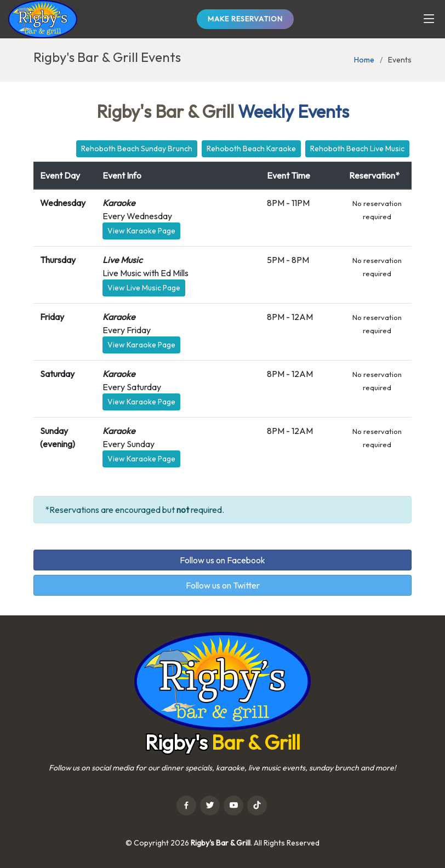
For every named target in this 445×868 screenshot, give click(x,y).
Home (364, 60)
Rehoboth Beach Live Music (357, 149)
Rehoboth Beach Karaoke (251, 149)
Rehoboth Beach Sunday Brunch (137, 149)
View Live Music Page (144, 288)
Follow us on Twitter (223, 585)
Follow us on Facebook (222, 560)
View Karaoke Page (141, 231)
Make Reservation (245, 19)
